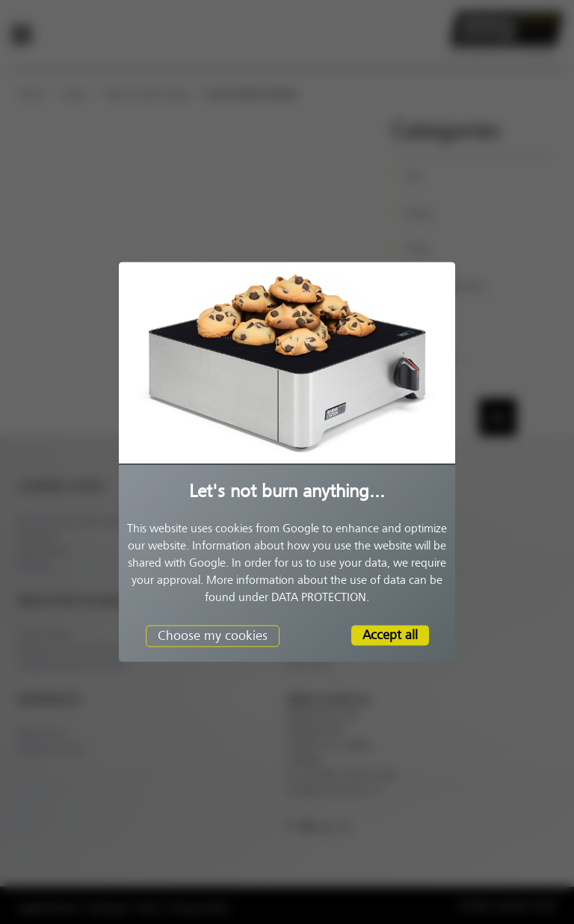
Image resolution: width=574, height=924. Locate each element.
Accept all (390, 635)
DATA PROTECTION (319, 597)
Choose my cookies (213, 635)
